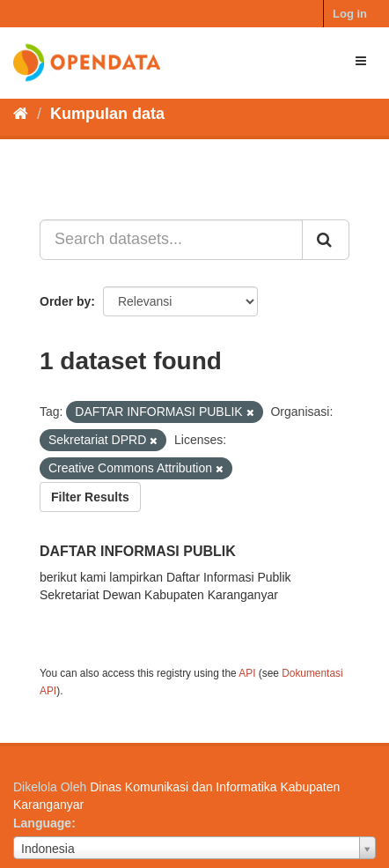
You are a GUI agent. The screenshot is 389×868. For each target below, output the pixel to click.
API (247, 673)
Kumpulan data (107, 114)
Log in (350, 14)
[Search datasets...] (171, 240)
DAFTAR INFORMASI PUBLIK (138, 551)
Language (42, 823)
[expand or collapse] (361, 61)
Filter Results (90, 497)
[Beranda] (21, 114)
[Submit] (326, 240)
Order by (65, 301)
